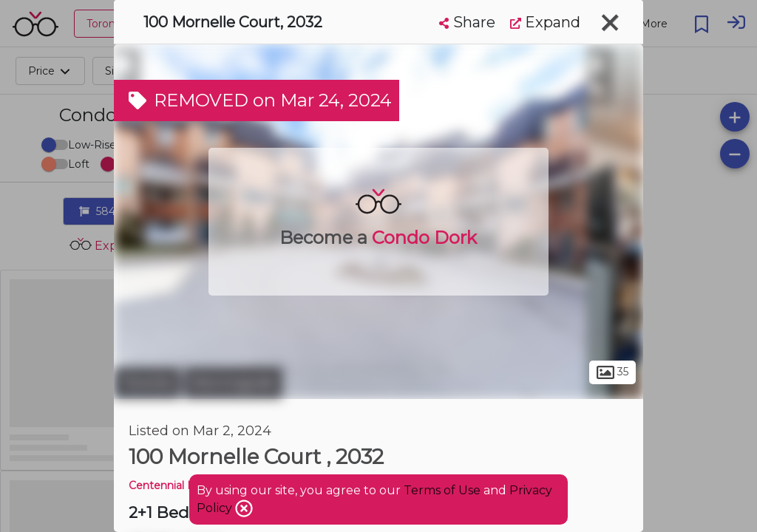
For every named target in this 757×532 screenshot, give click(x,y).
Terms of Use (442, 490)
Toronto (147, 383)
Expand (545, 22)
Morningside (233, 383)
